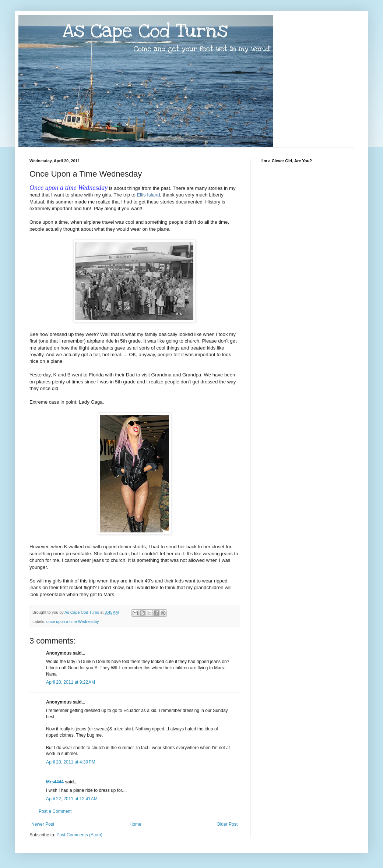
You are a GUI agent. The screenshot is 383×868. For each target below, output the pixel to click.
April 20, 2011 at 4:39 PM (71, 762)
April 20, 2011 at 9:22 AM (71, 682)
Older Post (227, 824)
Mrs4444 (55, 782)
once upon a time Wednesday (73, 621)
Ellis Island (148, 195)
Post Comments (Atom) (79, 835)
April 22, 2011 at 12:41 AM (72, 799)
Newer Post (43, 824)
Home (136, 824)
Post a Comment (55, 811)
